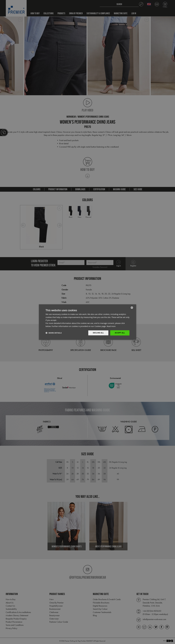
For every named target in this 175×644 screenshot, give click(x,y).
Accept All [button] (120, 333)
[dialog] (87, 322)
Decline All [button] (98, 333)
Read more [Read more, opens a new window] (111, 326)
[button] (54, 333)
